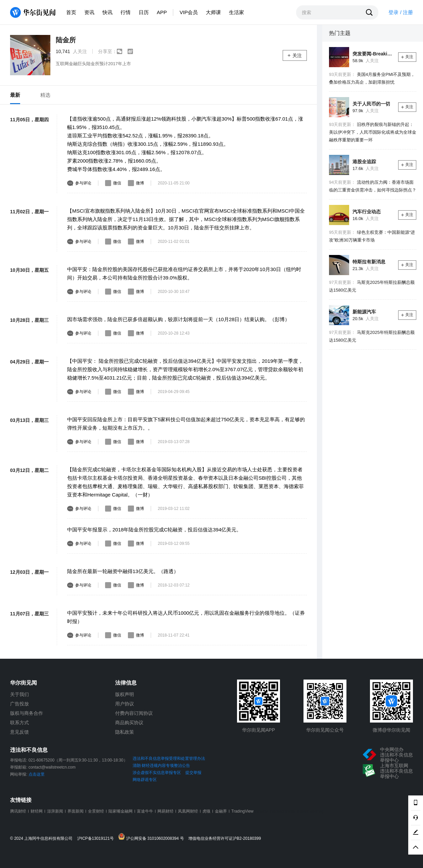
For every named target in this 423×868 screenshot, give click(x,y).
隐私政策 (125, 732)
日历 (144, 12)
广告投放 (19, 704)
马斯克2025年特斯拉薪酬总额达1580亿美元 (372, 286)
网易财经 (166, 811)
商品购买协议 (129, 723)
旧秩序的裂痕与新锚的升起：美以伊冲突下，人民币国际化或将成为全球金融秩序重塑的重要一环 (373, 132)
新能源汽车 (364, 312)
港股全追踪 (364, 162)
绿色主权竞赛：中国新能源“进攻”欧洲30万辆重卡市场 (372, 236)
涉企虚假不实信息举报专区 (157, 773)
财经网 (37, 811)
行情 (126, 12)
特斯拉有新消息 (369, 262)
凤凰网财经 (188, 811)
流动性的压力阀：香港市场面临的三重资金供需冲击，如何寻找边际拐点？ (373, 186)
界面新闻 (76, 811)
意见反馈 (19, 732)
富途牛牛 (145, 811)
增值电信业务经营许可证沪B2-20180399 (225, 839)
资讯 (89, 12)
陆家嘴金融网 (121, 811)
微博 (136, 183)
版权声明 (125, 694)
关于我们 (19, 694)
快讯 (107, 12)
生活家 (237, 12)
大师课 (213, 12)
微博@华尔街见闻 (391, 730)
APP (162, 12)
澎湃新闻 (55, 811)
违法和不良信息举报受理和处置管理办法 (169, 758)
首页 (71, 12)
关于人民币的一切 (371, 104)
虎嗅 (206, 811)
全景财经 (96, 811)
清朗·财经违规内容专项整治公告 (161, 766)
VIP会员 (189, 12)
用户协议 (125, 704)
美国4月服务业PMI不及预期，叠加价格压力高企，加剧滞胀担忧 (372, 78)
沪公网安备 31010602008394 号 (153, 837)
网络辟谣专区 (145, 780)
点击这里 (37, 774)
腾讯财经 (18, 811)
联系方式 (19, 723)
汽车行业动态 (367, 212)
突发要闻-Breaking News (373, 54)
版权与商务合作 (27, 713)
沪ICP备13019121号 (97, 839)
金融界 (221, 811)
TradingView (242, 811)
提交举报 (193, 773)
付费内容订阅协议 (134, 713)
